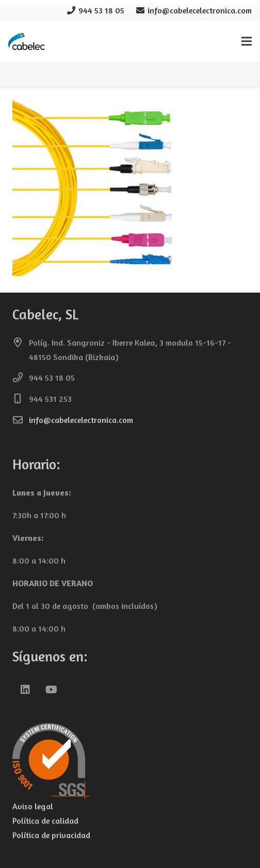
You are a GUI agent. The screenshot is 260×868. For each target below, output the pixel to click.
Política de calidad (45, 821)
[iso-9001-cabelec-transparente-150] (130, 761)
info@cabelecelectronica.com (81, 420)
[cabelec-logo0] (27, 41)
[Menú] (247, 41)
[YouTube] (51, 690)
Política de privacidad (51, 835)
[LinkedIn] (25, 690)
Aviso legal (33, 806)
